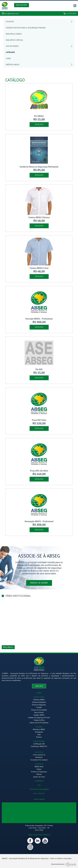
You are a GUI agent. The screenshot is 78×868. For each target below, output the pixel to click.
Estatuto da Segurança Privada (39, 718)
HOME (39, 693)
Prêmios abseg (13, 65)
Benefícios (39, 757)
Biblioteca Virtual (14, 40)
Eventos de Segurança (39, 772)
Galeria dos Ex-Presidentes (39, 723)
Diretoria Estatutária (39, 702)
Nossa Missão (39, 712)
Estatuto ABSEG (39, 715)
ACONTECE (39, 764)
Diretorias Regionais (39, 705)
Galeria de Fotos (39, 777)
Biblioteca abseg (14, 34)
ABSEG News (39, 767)
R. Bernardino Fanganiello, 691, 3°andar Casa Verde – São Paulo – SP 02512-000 (39, 828)
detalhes (39, 124)
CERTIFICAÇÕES (39, 741)
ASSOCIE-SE (39, 752)
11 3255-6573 (71, 13)
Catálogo (10, 52)
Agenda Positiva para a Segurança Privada (26, 28)
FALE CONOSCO (39, 794)
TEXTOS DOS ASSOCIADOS (39, 789)
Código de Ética (39, 720)
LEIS (39, 785)
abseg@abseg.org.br (12, 13)
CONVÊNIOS (39, 781)
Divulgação (39, 732)
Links (8, 58)
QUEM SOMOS (39, 697)
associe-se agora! (39, 583)
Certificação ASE (39, 744)
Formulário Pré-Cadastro (39, 760)
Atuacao (10, 22)
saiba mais (39, 686)
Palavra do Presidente (39, 710)
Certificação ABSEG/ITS (39, 746)
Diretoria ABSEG (39, 700)
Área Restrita (22, 5)
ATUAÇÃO (39, 727)
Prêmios (39, 737)
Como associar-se (39, 755)
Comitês (39, 707)
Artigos (39, 769)
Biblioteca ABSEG (39, 729)
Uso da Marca (12, 46)
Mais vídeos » (8, 647)
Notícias (39, 774)
